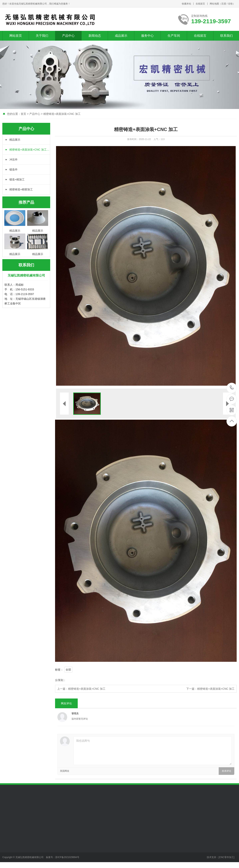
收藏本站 (186, 4)
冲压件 (13, 160)
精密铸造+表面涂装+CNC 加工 (62, 114)
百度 (224, 4)
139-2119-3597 (232, 388)
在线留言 (200, 4)
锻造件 (13, 169)
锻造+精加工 (17, 179)
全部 (68, 670)
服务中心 (147, 36)
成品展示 (121, 36)
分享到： (61, 680)
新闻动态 (95, 36)
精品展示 (15, 140)
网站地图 (214, 4)
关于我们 (42, 36)
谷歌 (230, 4)
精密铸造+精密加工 (21, 189)
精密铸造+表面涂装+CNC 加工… (29, 150)
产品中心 (68, 36)
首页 (23, 114)
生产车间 (174, 36)
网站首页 (16, 36)
